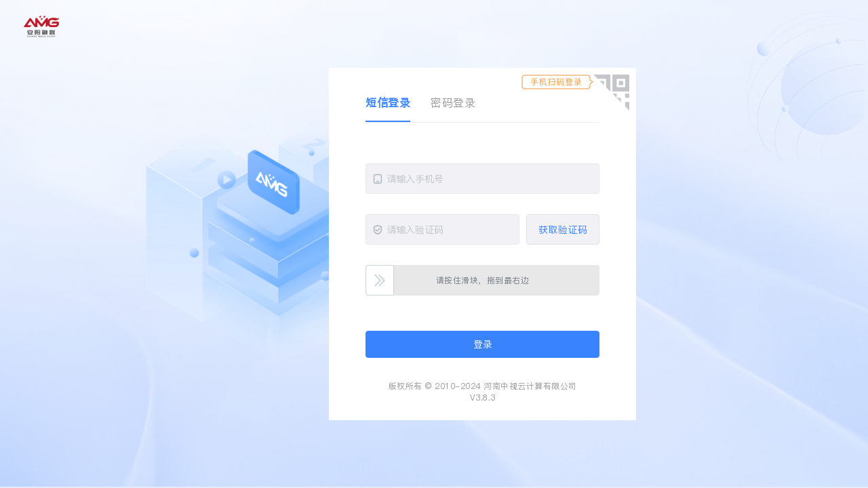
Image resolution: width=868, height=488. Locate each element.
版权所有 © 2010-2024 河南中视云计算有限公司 (483, 386)
